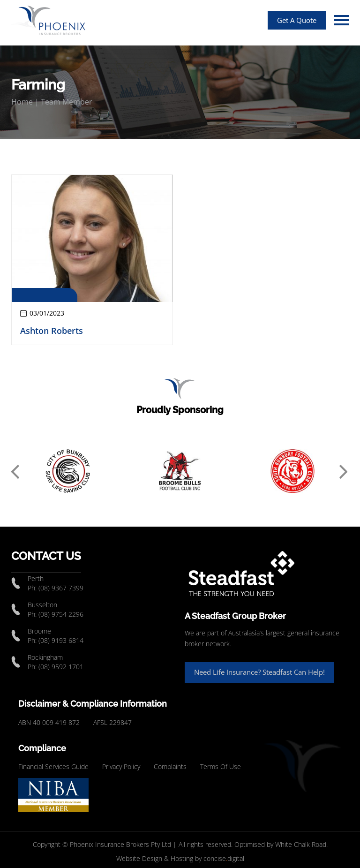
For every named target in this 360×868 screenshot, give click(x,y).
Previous (16, 472)
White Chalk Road (301, 844)
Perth (36, 578)
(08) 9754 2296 (61, 614)
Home (22, 102)
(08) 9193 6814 (61, 640)
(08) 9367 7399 (61, 588)
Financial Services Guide (53, 766)
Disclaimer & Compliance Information (93, 704)
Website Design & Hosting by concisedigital (180, 858)
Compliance (42, 748)
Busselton (42, 605)
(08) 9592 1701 (61, 667)
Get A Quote (297, 20)
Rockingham (45, 657)
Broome (39, 631)
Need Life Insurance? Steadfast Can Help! (259, 672)
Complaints (170, 766)
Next (344, 472)
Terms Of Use (221, 766)
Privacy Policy (121, 766)
